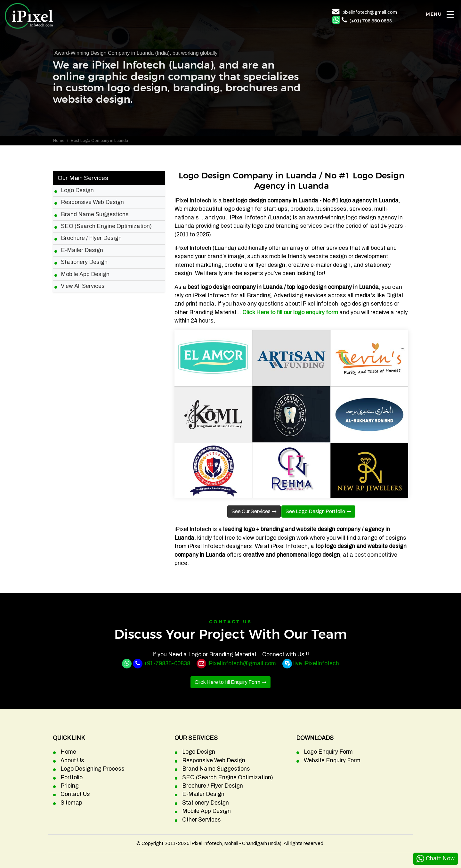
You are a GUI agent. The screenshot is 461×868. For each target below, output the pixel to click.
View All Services (83, 286)
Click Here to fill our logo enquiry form (290, 312)
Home (59, 141)
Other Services (202, 820)
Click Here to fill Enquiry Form (227, 682)
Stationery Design (84, 262)
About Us (72, 761)
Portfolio (72, 778)
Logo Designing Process (93, 769)
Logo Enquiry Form (328, 752)
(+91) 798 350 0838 (371, 21)
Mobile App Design (85, 274)
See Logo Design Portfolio (315, 511)
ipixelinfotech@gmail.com (369, 12)
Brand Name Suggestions (95, 214)
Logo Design (77, 190)
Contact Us (75, 794)
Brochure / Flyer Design (91, 238)
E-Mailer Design (82, 250)
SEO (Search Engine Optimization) (106, 226)
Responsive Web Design (92, 202)
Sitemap (71, 803)
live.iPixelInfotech (316, 663)
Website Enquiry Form (332, 761)
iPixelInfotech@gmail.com (242, 663)
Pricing (70, 786)
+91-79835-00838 (167, 663)
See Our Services (251, 511)
